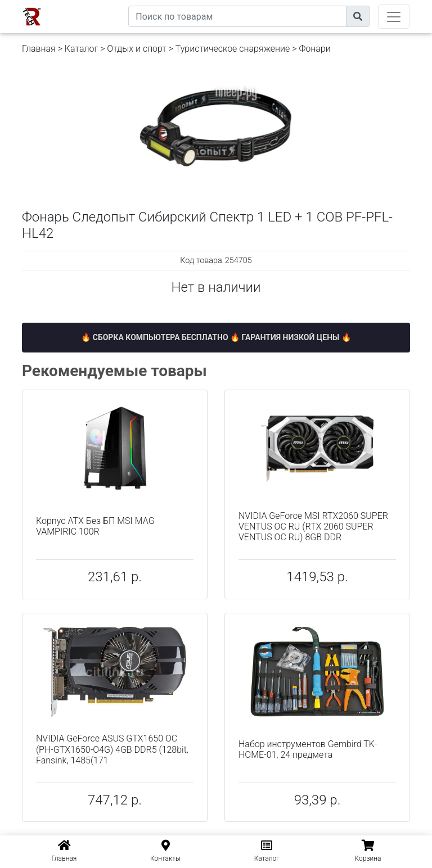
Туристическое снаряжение (233, 49)
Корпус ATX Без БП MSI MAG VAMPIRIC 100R (95, 526)
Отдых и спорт (137, 49)
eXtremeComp (102, 4)
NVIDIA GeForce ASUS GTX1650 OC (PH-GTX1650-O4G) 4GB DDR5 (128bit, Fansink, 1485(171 (112, 749)
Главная (39, 49)
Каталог (81, 49)
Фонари (314, 49)
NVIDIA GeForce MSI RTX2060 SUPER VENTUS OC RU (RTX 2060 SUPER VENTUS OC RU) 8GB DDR (313, 526)
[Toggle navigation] (394, 17)
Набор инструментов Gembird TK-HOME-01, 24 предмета (308, 749)
